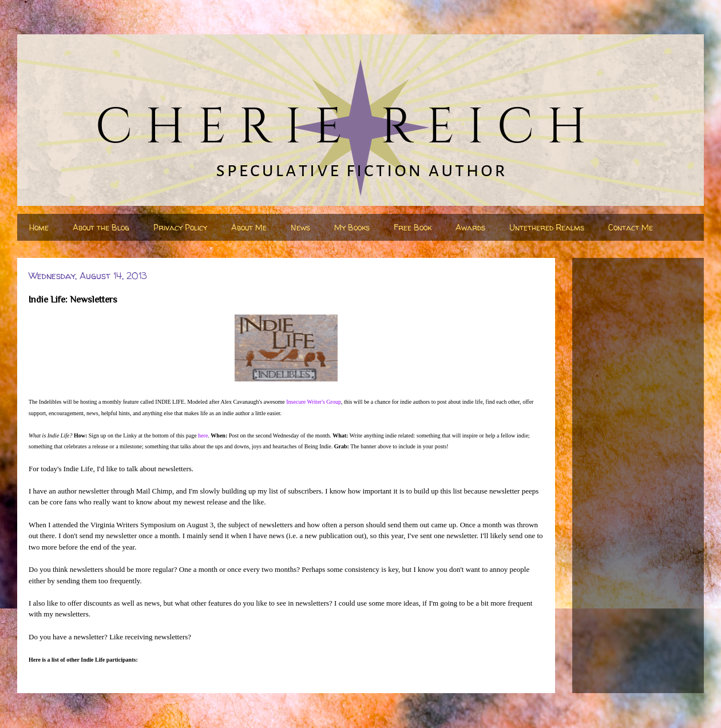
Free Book (413, 227)
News (300, 227)
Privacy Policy (180, 227)
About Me (249, 227)
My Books (352, 227)
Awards (470, 227)
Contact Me (631, 227)
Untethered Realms (547, 227)
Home (39, 227)
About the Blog (101, 227)
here (203, 435)
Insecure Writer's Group (314, 402)
